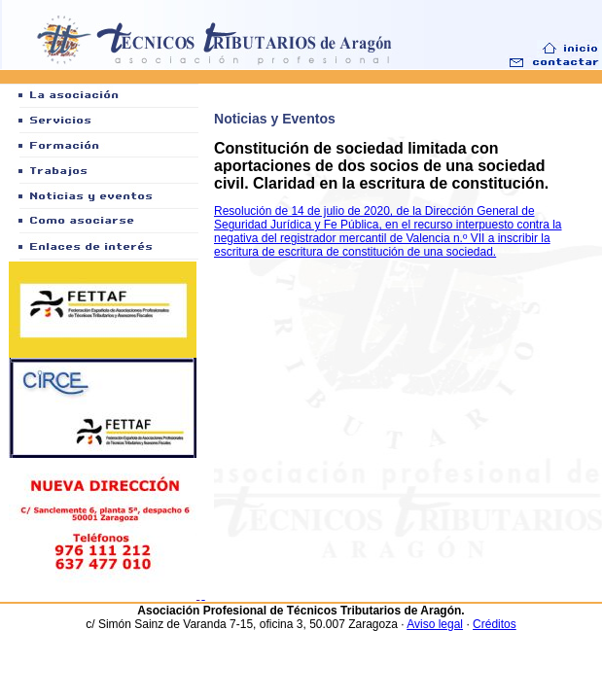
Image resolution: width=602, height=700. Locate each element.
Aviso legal (435, 624)
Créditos (495, 624)
